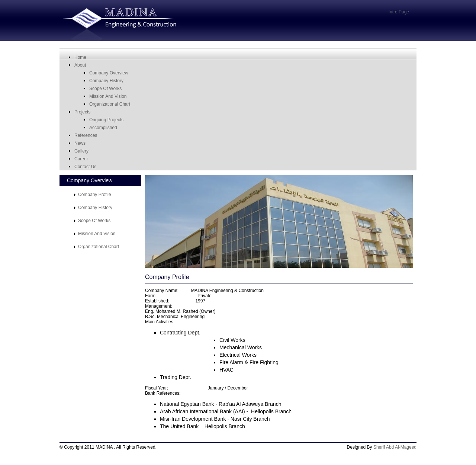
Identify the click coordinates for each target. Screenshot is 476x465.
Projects (82, 112)
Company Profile (95, 195)
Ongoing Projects (106, 120)
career (81, 159)
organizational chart (110, 104)
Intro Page (399, 12)
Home (80, 57)
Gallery (81, 151)
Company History (106, 81)
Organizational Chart (99, 247)
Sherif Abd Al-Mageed (395, 447)
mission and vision (108, 96)
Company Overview (109, 73)
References (86, 135)
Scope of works (94, 221)
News (80, 143)
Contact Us (85, 167)
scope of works (105, 89)
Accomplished (103, 128)
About (80, 65)
